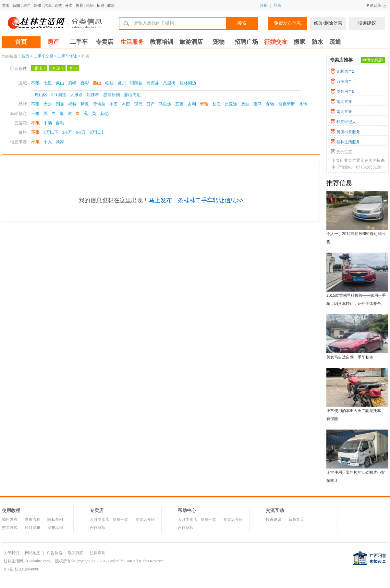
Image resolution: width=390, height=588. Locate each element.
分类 (69, 6)
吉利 (192, 104)
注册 (264, 6)
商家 (60, 142)
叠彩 (85, 83)
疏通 (335, 42)
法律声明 (98, 553)
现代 (138, 104)
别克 (60, 104)
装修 (37, 6)
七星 (48, 83)
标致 (85, 104)
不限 (35, 83)
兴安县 (153, 83)
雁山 (40, 68)
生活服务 (132, 42)
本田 (126, 104)
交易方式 (10, 528)
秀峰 (72, 83)
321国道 (59, 95)
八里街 (169, 83)
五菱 (179, 104)
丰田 (114, 104)
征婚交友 (276, 42)
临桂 (109, 83)
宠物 (219, 42)
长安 (216, 104)
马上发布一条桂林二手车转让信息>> (196, 200)
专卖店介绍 (145, 519)
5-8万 (81, 132)
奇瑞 (58, 68)
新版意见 (296, 519)
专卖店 (104, 42)
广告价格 (55, 553)
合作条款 (98, 528)
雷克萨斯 (286, 104)
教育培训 (162, 42)
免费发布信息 (287, 23)
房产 (27, 6)
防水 (317, 42)
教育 (79, 6)
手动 (48, 123)
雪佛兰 (99, 104)
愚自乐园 (112, 95)
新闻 (16, 6)
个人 (48, 142)
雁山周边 (132, 95)
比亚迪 (231, 104)
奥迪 (245, 104)
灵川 (122, 83)
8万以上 (97, 132)
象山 (60, 83)
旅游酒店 (191, 42)
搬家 (299, 42)
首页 (6, 6)
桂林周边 (188, 83)
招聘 (101, 6)
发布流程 (32, 519)
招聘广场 (246, 42)
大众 (48, 104)
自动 (60, 123)
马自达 (165, 104)
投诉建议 (367, 23)
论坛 (90, 6)
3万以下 (51, 132)
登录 (277, 6)
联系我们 (76, 553)
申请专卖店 (372, 60)
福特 (72, 104)
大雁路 (76, 95)
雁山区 (41, 95)
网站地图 (33, 553)
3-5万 (67, 132)
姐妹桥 (93, 95)
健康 (111, 6)
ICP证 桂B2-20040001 (22, 569)
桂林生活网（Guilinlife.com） (29, 561)
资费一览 (120, 519)
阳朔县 (136, 83)
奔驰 (270, 104)
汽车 (48, 6)
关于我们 (11, 553)
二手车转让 (67, 56)
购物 (58, 6)
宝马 (258, 104)
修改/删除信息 (328, 23)
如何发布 (10, 519)
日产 (151, 104)
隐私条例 (55, 519)
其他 (303, 104)
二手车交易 (43, 56)
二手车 (79, 42)
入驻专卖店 (100, 519)
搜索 (242, 23)
